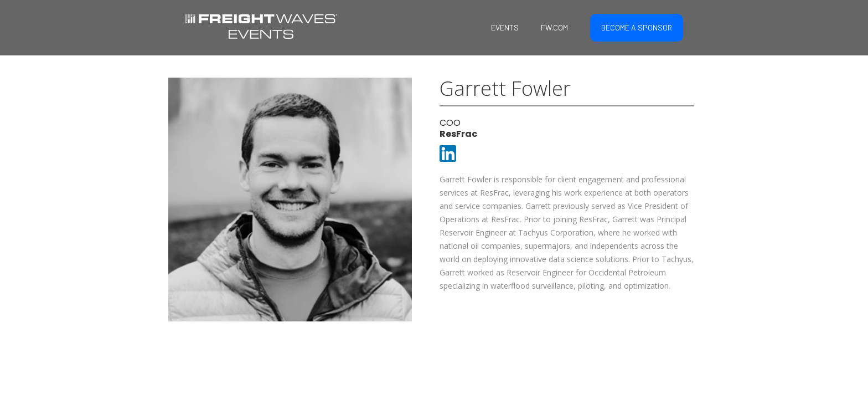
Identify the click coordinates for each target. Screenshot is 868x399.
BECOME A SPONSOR (637, 27)
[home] (261, 25)
